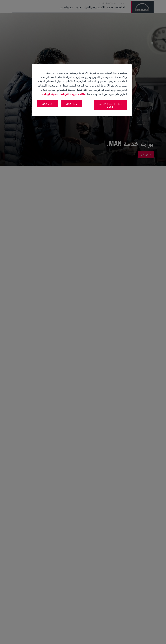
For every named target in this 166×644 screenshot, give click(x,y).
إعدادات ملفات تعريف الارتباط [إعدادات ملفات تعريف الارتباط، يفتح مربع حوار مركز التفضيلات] (110, 105)
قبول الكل (47, 104)
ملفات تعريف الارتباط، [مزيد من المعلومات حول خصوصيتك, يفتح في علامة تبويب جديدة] (73, 94)
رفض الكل (72, 104)
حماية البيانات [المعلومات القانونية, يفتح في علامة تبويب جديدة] (50, 94)
